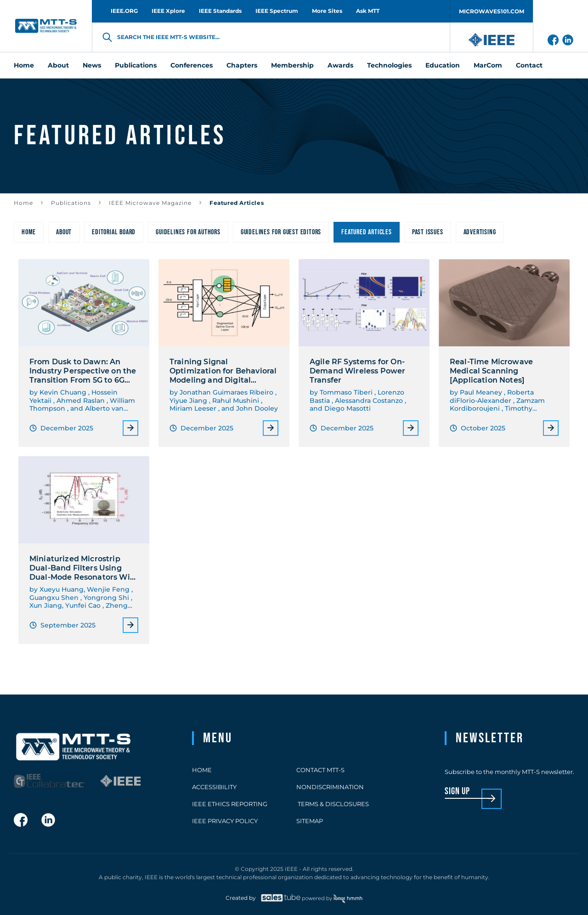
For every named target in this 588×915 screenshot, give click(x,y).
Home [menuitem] (24, 65)
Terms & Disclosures (333, 804)
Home (23, 203)
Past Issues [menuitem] (428, 232)
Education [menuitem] (443, 65)
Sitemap (310, 821)
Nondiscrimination (330, 787)
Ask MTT (368, 11)
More (130, 428)
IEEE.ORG (124, 11)
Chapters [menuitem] (242, 65)
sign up (457, 792)
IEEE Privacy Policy (225, 821)
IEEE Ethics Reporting (230, 804)
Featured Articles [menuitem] (367, 232)
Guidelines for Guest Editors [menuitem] (281, 232)
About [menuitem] (58, 65)
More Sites (327, 11)
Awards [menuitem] (340, 65)
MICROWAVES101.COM (492, 11)
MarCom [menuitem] (488, 65)
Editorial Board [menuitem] (114, 232)
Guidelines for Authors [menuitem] (188, 232)
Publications (71, 203)
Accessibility (214, 787)
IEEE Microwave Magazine (150, 203)
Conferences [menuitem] (192, 65)
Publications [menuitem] (136, 65)
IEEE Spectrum (277, 11)
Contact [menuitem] (529, 65)
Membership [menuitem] (292, 65)
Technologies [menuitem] (389, 65)
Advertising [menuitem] (480, 232)
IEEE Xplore (168, 11)
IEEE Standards (220, 11)
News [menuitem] (92, 65)
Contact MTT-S (320, 770)
